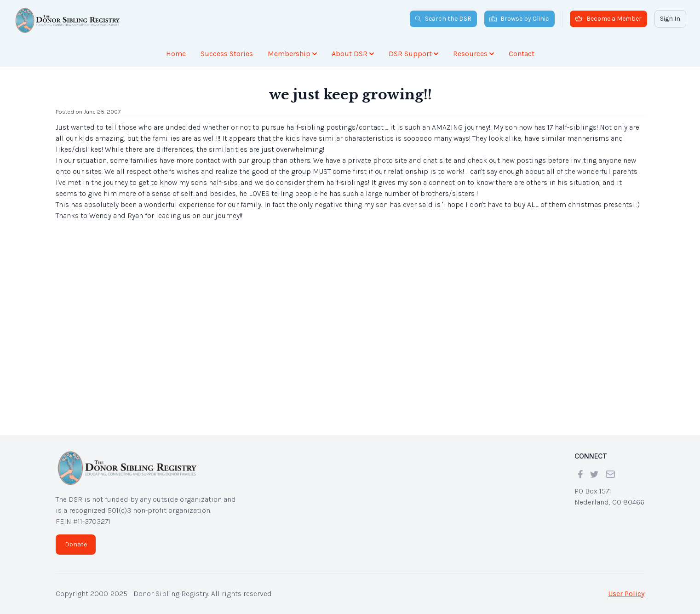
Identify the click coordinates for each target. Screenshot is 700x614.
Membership (292, 54)
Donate (76, 544)
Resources (473, 54)
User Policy (626, 594)
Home (176, 54)
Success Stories (227, 54)
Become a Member (608, 19)
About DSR (353, 54)
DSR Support (413, 54)
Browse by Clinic (519, 19)
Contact (522, 54)
